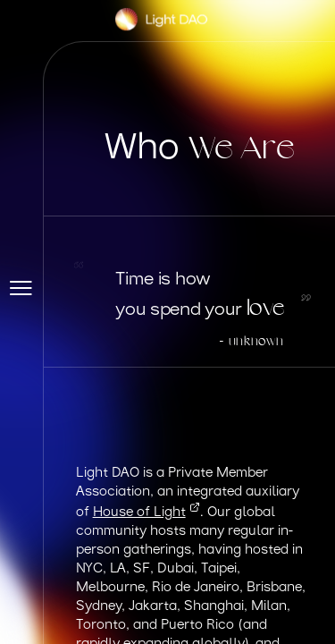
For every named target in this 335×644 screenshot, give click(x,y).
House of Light (147, 513)
